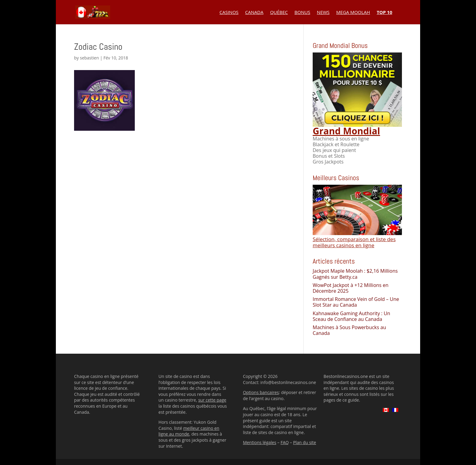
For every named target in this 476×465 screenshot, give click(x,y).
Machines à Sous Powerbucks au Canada (349, 330)
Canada (254, 13)
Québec (279, 13)
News (323, 13)
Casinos (229, 13)
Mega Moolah (353, 13)
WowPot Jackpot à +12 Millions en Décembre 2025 (351, 288)
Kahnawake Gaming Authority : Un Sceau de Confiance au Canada (351, 316)
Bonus (302, 13)
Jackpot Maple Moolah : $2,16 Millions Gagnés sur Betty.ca (355, 274)
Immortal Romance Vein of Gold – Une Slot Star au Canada (356, 302)
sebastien (89, 58)
